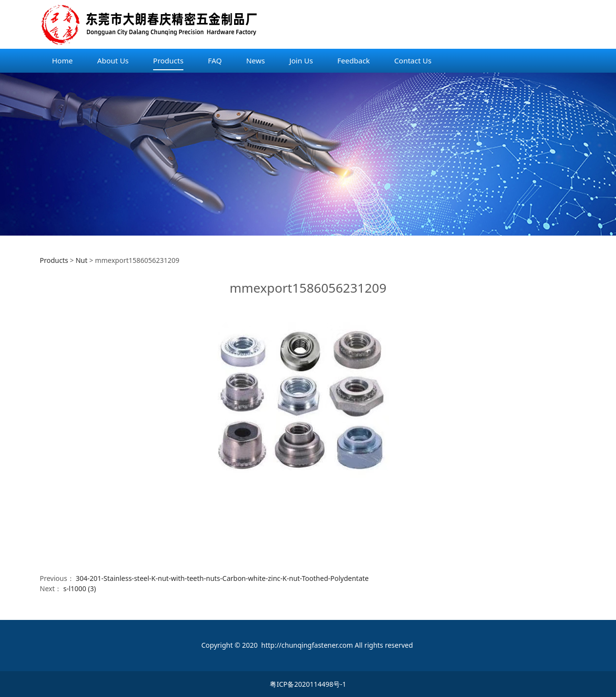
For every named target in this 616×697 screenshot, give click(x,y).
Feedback (354, 60)
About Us (113, 60)
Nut (81, 260)
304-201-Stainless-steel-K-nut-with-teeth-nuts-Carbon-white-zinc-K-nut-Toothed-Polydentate (222, 578)
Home (63, 60)
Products (168, 60)
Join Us (301, 60)
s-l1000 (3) (80, 588)
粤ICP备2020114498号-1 (308, 684)
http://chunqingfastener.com (307, 645)
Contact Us (413, 60)
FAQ (215, 60)
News (256, 60)
